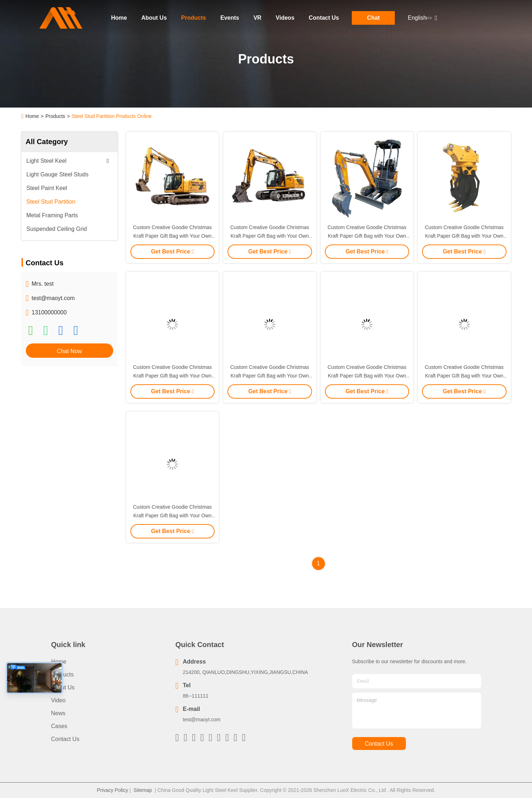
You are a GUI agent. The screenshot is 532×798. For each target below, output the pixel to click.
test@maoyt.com (53, 298)
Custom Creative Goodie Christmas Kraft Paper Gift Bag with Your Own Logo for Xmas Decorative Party (172, 236)
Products (194, 18)
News (58, 713)
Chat (373, 18)
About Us (154, 18)
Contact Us (324, 18)
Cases (59, 726)
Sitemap (143, 790)
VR (257, 18)
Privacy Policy (112, 790)
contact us (379, 744)
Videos (285, 18)
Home (119, 18)
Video (59, 700)
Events (230, 18)
